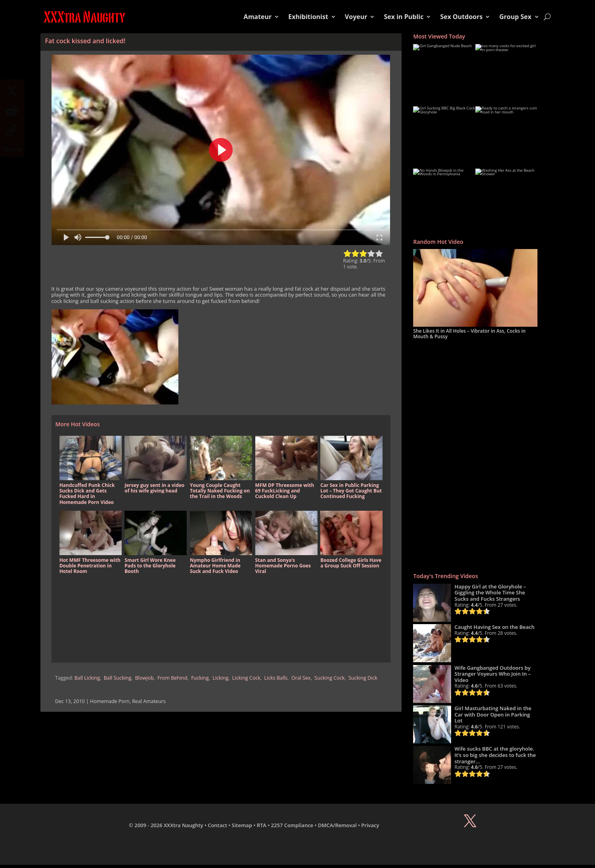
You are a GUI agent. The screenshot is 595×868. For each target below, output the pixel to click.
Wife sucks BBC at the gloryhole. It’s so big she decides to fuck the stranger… (495, 755)
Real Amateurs (149, 701)
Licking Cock (246, 678)
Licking (220, 678)
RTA (262, 825)
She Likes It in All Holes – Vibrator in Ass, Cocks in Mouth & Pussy (469, 334)
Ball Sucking (118, 678)
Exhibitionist (308, 17)
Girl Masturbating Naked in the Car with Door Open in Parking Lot (493, 714)
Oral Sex (301, 678)
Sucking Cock (329, 678)
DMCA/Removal (337, 825)
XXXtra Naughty (184, 825)
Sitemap (242, 825)
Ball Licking (87, 678)
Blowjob (144, 678)
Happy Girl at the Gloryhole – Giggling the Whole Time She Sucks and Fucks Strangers (490, 593)
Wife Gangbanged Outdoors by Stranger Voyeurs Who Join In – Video (493, 674)
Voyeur (356, 17)
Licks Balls (276, 678)
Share (12, 149)
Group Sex (515, 17)
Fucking (200, 678)
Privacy (370, 825)
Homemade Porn (110, 701)
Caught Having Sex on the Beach (494, 627)
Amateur (258, 17)
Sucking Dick (363, 678)
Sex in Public (404, 17)
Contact (217, 825)
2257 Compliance (292, 825)
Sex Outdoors (461, 17)
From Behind (172, 678)
